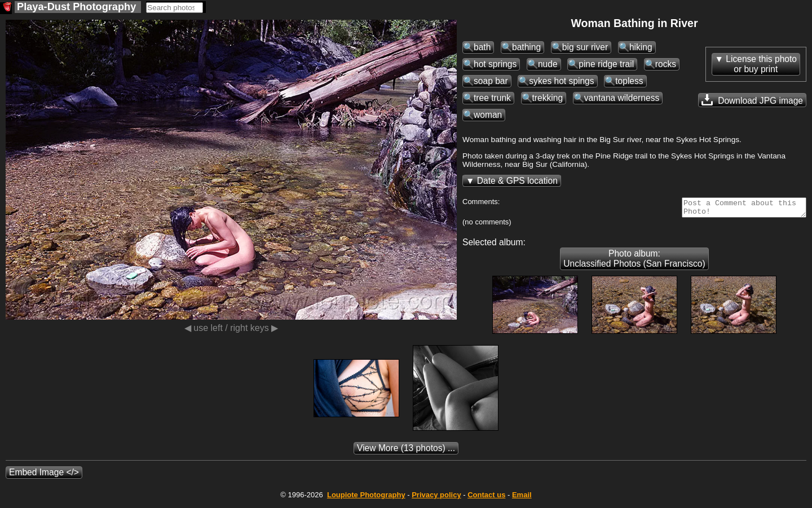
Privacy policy (436, 498)
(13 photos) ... (406, 451)
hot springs (495, 64)
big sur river (585, 47)
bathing (526, 47)
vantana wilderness (622, 98)
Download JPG (752, 100)
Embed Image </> (44, 476)
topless (629, 81)
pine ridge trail (606, 64)
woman (488, 115)
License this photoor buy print (761, 64)
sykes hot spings (561, 81)
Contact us (486, 498)
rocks (666, 64)
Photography (366, 498)
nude (548, 64)
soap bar (491, 81)
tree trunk (492, 98)
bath (482, 47)
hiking (641, 47)
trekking (548, 98)
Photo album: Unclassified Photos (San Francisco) (634, 262)
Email (522, 498)
